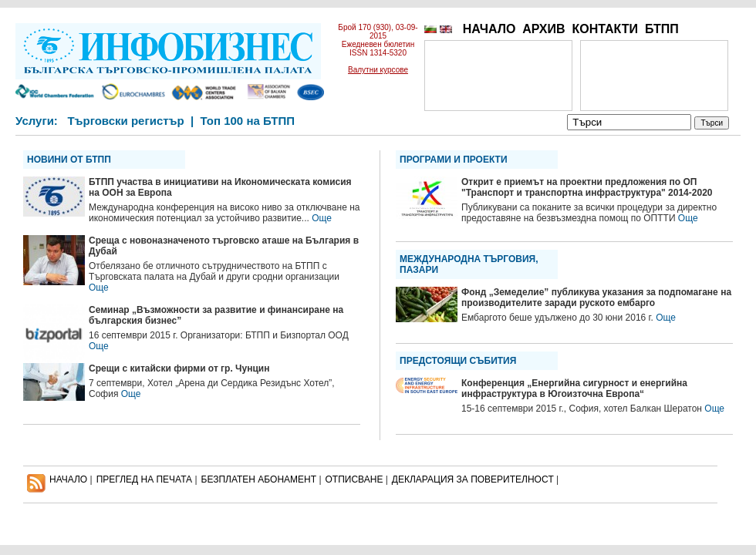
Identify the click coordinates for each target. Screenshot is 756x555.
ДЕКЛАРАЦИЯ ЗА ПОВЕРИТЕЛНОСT (473, 479)
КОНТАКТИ (605, 29)
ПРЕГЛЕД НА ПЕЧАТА (144, 479)
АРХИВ (543, 29)
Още (322, 218)
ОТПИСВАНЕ (354, 479)
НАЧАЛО (489, 29)
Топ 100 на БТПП (248, 121)
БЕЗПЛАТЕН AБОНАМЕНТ (259, 479)
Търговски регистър (125, 121)
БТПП (662, 29)
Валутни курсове (378, 70)
